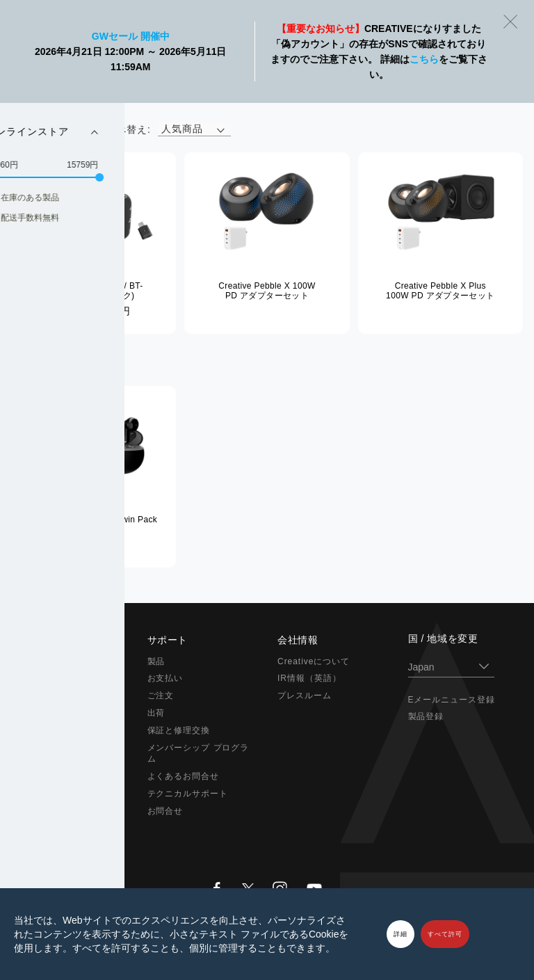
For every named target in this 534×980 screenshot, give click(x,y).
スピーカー (39, 696)
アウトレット (44, 811)
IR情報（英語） (309, 678)
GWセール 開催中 (131, 36)
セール (30, 828)
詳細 (400, 934)
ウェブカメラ (44, 748)
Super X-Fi (40, 661)
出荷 (156, 713)
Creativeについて (314, 661)
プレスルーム (305, 696)
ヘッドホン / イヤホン (62, 713)
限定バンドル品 (48, 794)
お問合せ (165, 811)
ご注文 (161, 696)
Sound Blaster (47, 678)
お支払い (165, 678)
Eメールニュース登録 (452, 700)
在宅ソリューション (57, 730)
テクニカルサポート (188, 794)
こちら (424, 59)
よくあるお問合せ (184, 776)
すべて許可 (445, 934)
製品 (156, 661)
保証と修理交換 (179, 730)
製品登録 (426, 716)
